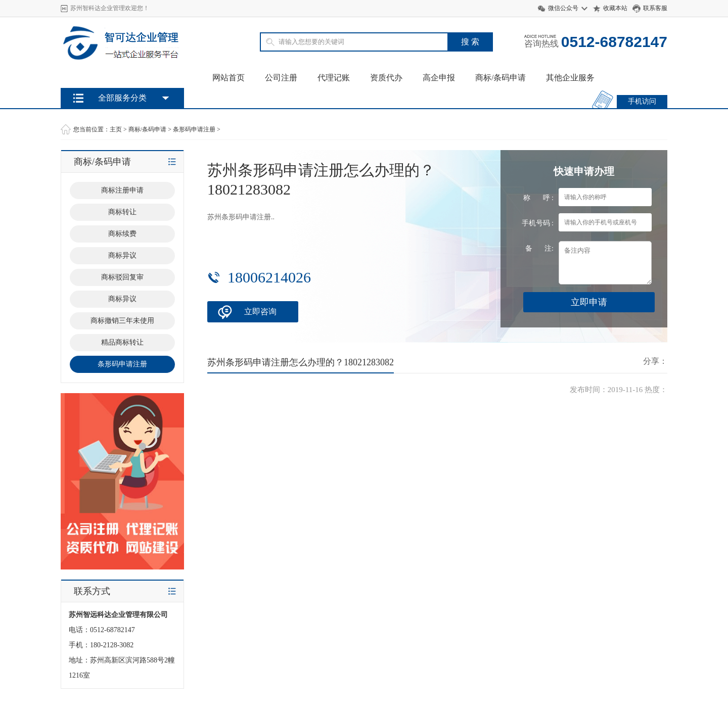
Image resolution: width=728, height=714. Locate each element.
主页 (116, 129)
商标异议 (122, 255)
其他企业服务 (570, 78)
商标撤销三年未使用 (122, 321)
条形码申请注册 (194, 129)
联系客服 (655, 8)
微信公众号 (563, 8)
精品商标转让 (122, 342)
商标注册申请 (122, 190)
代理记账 (334, 78)
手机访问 (642, 101)
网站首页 (229, 78)
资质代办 (386, 78)
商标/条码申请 (500, 78)
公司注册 (281, 78)
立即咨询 (260, 312)
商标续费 (122, 234)
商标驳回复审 (122, 277)
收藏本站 (615, 8)
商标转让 (122, 212)
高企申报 (439, 78)
